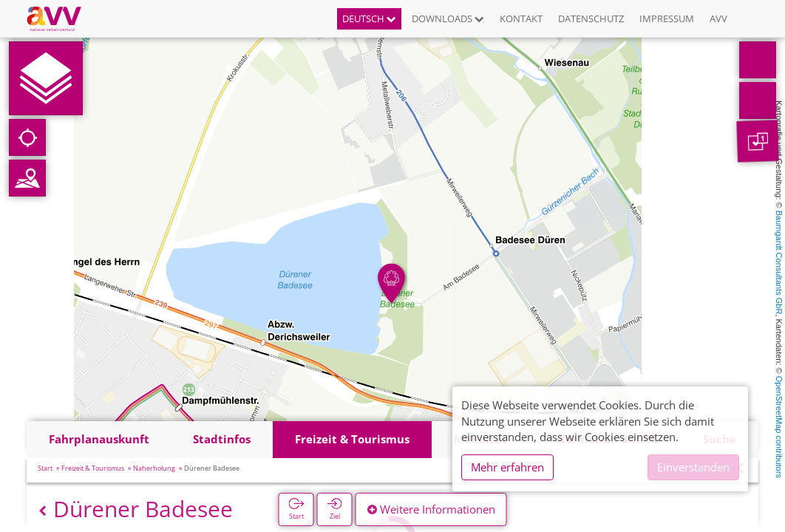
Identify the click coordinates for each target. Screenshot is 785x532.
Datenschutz (591, 18)
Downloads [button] (448, 18)
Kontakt (521, 18)
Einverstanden (693, 467)
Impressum (667, 18)
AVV (718, 18)
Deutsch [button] (369, 18)
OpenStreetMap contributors (779, 427)
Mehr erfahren (507, 467)
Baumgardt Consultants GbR (779, 263)
